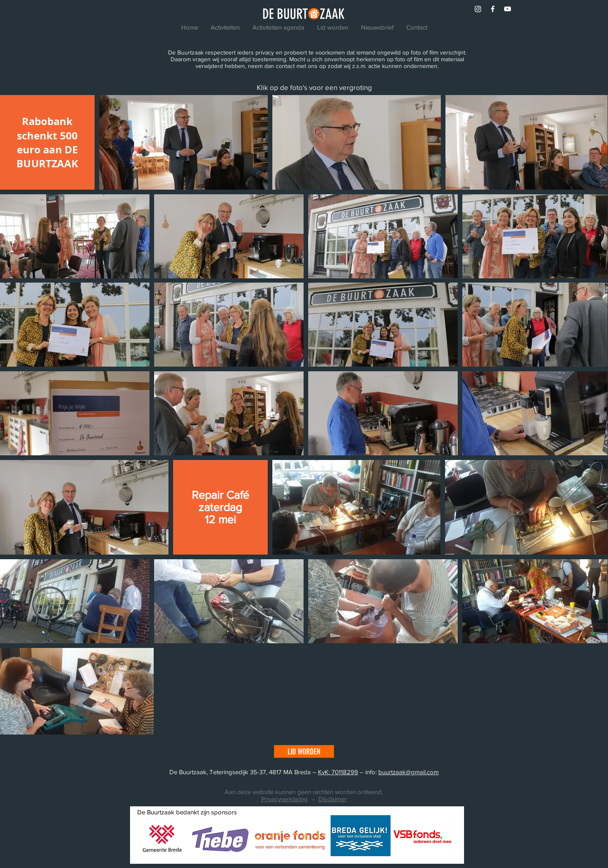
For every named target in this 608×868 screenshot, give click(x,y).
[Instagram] (478, 9)
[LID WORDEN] (304, 751)
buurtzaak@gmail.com (408, 772)
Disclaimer (332, 799)
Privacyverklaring (285, 799)
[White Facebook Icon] (493, 9)
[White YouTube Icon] (508, 9)
